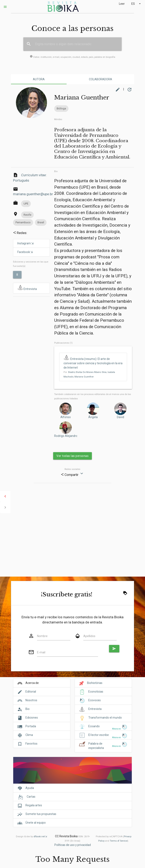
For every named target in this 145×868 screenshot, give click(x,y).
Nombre (42, 636)
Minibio (58, 119)
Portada (31, 726)
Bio (56, 171)
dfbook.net (39, 837)
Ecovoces (95, 700)
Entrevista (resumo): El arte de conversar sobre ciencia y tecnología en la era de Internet (93, 363)
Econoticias (96, 692)
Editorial (31, 692)
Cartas (31, 797)
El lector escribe (99, 735)
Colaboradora (101, 79)
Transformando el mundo (105, 718)
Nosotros (31, 700)
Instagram (24, 243)
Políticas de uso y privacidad (73, 845)
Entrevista (27, 288)
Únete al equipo (36, 823)
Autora (39, 79)
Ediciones (32, 718)
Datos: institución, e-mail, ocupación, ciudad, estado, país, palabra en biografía (72, 57)
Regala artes (34, 805)
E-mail (41, 652)
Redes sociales (72, 469)
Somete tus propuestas (41, 814)
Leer (122, 4)
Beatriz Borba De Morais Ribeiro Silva (87, 372)
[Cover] (72, 773)
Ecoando (94, 726)
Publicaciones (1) (63, 343)
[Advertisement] (31, 313)
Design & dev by (31, 837)
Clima (29, 735)
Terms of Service (119, 841)
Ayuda (30, 788)
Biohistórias (95, 683)
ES (137, 4)
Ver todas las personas (72, 456)
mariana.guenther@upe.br (33, 194)
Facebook (24, 252)
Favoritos (31, 744)
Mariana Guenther (84, 377)
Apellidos (89, 636)
